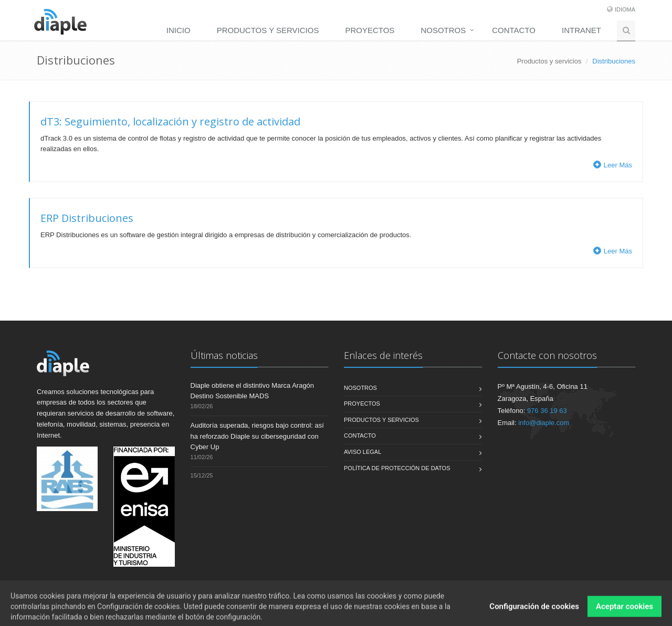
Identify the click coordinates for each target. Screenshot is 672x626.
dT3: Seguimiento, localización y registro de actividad (170, 121)
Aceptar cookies (624, 614)
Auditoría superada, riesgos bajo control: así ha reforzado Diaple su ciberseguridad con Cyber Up (257, 436)
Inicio (178, 30)
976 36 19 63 (547, 411)
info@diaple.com (544, 423)
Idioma (625, 9)
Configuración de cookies (534, 614)
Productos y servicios (268, 30)
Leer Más (613, 165)
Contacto (514, 30)
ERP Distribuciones (87, 218)
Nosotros (443, 30)
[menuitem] (181, 30)
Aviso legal (363, 452)
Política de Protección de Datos (397, 468)
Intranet (581, 30)
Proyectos (370, 30)
